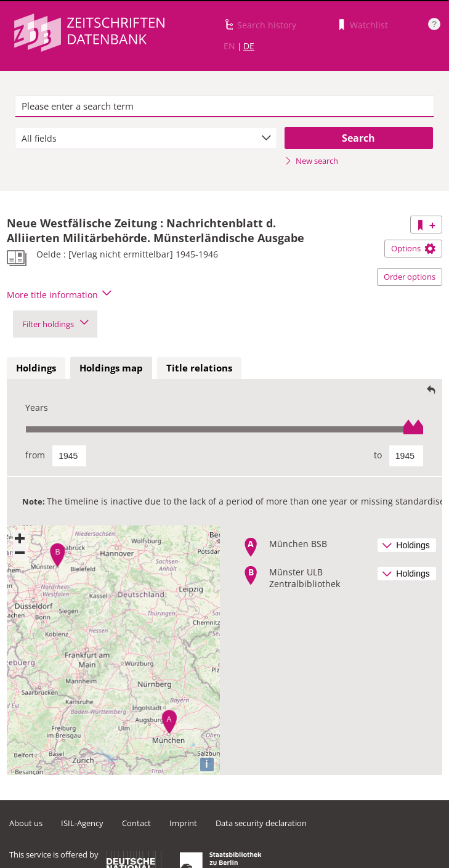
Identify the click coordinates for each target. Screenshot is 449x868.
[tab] (36, 368)
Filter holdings (55, 324)
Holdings (36, 368)
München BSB (298, 544)
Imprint (183, 823)
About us (26, 823)
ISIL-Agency (82, 823)
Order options (410, 277)
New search (311, 161)
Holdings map (111, 368)
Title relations (199, 368)
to (378, 455)
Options (413, 248)
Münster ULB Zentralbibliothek (305, 578)
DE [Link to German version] (249, 46)
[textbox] (224, 107)
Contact (136, 823)
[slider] (224, 429)
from (35, 455)
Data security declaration (261, 823)
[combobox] (146, 138)
